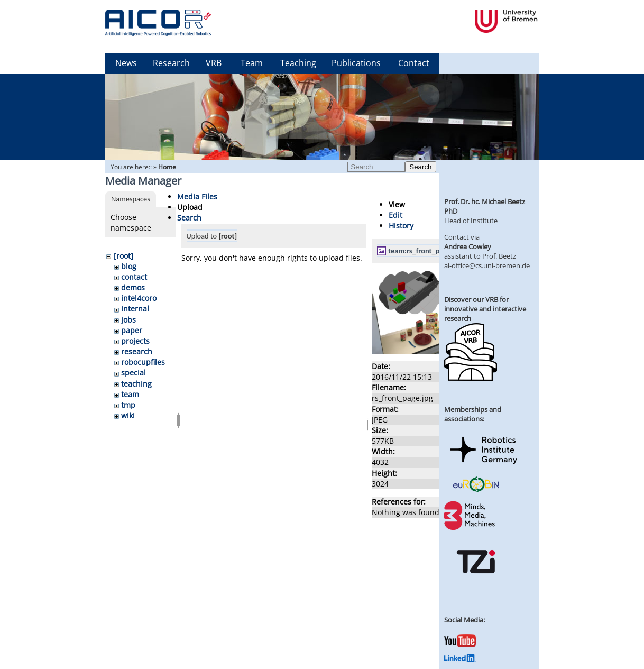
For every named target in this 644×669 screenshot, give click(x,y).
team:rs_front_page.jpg (425, 251)
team (130, 394)
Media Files (197, 196)
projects (135, 341)
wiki (128, 415)
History (401, 226)
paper (132, 330)
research (137, 351)
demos (133, 287)
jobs (128, 320)
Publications (356, 63)
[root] (123, 256)
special (134, 373)
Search (420, 167)
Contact (414, 63)
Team (252, 63)
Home (167, 167)
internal (135, 309)
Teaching (298, 63)
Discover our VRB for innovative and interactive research (485, 309)
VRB (214, 63)
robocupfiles (143, 362)
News (126, 63)
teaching (136, 384)
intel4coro (139, 298)
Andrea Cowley (468, 246)
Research (171, 63)
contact (134, 277)
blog (129, 266)
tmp (128, 405)
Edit (395, 215)
